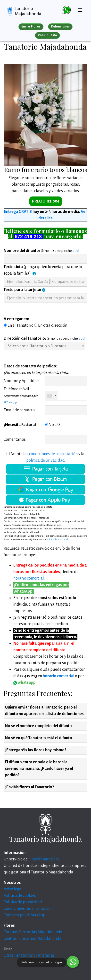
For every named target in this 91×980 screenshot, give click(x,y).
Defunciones (60, 27)
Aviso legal (13, 889)
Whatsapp (10, 402)
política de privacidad (45, 460)
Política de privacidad (23, 902)
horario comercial (29, 578)
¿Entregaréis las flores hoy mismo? (36, 750)
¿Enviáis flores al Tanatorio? (29, 787)
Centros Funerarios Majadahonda (33, 939)
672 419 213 (28, 237)
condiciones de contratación (53, 454)
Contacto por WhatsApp (25, 915)
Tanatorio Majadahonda (28, 11)
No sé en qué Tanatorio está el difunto (38, 738)
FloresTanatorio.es (44, 859)
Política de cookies (20, 896)
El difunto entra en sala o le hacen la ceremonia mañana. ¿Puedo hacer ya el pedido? (39, 769)
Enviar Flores (31, 27)
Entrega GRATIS (18, 212)
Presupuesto (47, 35)
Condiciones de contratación (28, 909)
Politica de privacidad (57, 540)
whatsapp (25, 683)
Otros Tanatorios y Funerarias (29, 955)
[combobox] (51, 396)
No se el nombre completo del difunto (38, 726)
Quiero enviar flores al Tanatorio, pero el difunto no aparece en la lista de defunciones (44, 711)
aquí (76, 251)
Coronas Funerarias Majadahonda (33, 932)
